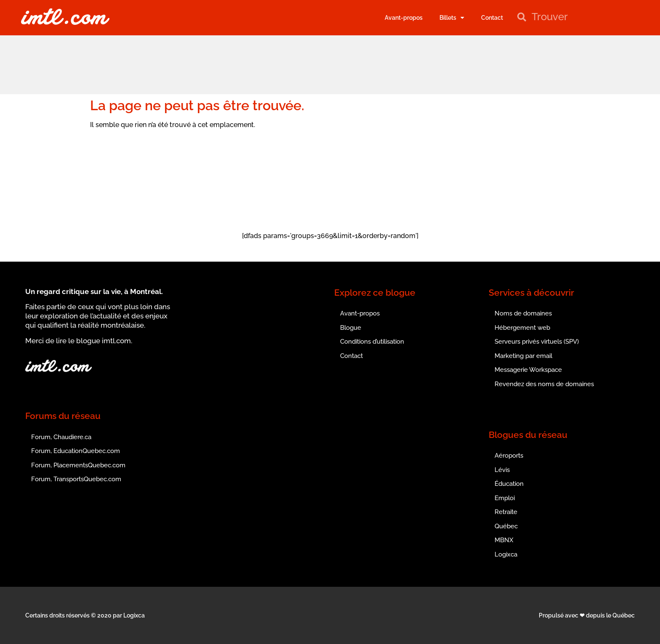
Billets (452, 18)
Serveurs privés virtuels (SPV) (537, 342)
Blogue (351, 328)
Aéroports (509, 456)
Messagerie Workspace (528, 370)
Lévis (502, 470)
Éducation (509, 484)
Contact (492, 18)
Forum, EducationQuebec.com (76, 451)
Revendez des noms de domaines (544, 384)
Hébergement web (522, 328)
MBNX (504, 540)
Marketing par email (523, 356)
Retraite (506, 512)
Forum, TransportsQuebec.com (76, 479)
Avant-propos (404, 18)
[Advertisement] (330, 64)
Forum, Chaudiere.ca (61, 437)
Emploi (505, 498)
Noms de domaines (523, 313)
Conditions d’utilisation (372, 342)
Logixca (506, 554)
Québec (506, 526)
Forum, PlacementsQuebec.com (78, 465)
